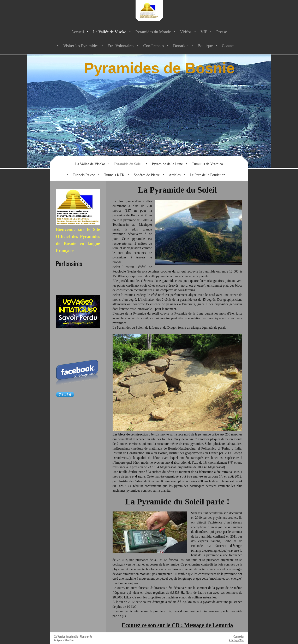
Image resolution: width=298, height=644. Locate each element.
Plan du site (86, 636)
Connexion (239, 636)
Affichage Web (237, 640)
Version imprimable (66, 636)
